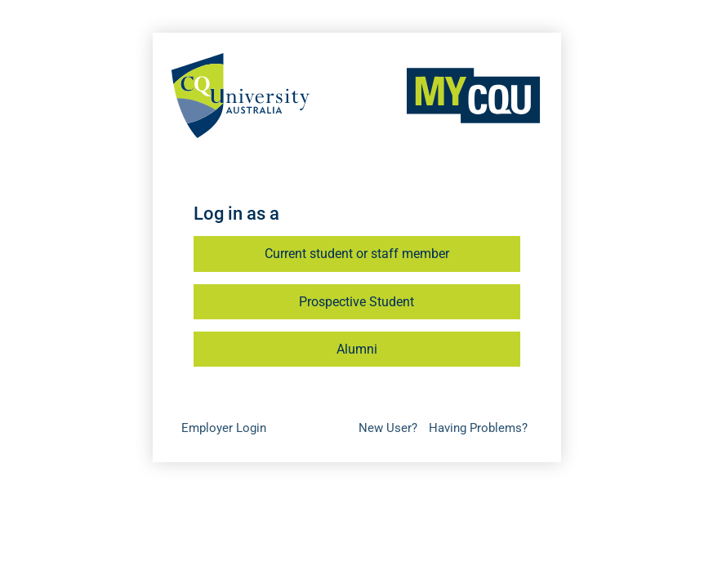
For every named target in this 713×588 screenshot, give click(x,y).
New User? (388, 428)
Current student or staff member (357, 254)
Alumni (357, 349)
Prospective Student (356, 302)
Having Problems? (478, 428)
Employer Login (224, 428)
